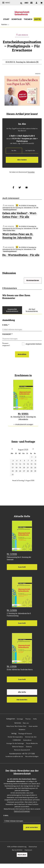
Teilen (14, 187)
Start (6, 19)
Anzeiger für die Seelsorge (15, 742)
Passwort (7, 334)
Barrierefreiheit (17, 848)
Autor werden (33, 725)
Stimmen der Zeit (31, 735)
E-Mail (6, 325)
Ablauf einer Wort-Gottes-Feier (16, 725)
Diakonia (29, 745)
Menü (8, 3)
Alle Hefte (22, 690)
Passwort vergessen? (6, 344)
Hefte (37, 19)
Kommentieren (33, 280)
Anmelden (31, 172)
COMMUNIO (17, 738)
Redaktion (22, 728)
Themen (28, 19)
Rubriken (4, 24)
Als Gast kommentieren (32, 310)
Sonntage (17, 19)
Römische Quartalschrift (22, 748)
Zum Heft (22, 565)
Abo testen (22, 160)
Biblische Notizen (18, 745)
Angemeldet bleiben (33, 344)
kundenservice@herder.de (14, 755)
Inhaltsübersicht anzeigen (24, 423)
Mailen (27, 187)
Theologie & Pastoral (25, 732)
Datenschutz (33, 845)
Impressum (28, 848)
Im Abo (14, 151)
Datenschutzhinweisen (22, 810)
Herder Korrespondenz (15, 735)
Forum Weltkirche (32, 742)
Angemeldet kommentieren (12, 310)
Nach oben (22, 853)
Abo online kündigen (32, 755)
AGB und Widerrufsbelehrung (17, 845)
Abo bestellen (22, 698)
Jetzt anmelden (32, 826)
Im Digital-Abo (30, 151)
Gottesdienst (27, 738)
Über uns (26, 721)
